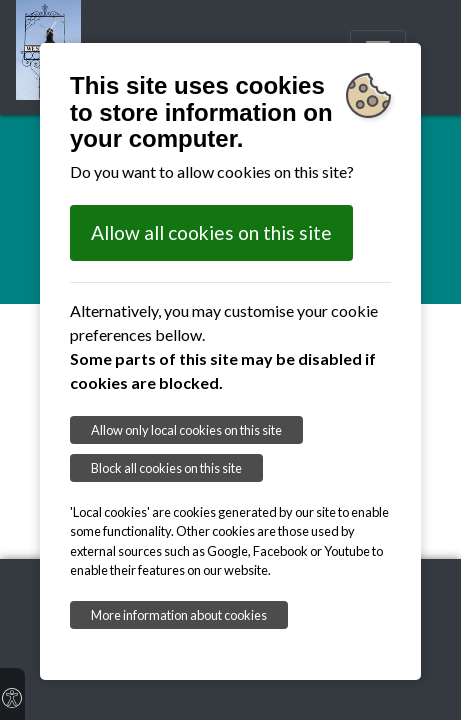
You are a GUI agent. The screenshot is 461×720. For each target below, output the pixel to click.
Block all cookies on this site (166, 468)
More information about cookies (179, 615)
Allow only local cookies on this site (186, 430)
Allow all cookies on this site (211, 232)
